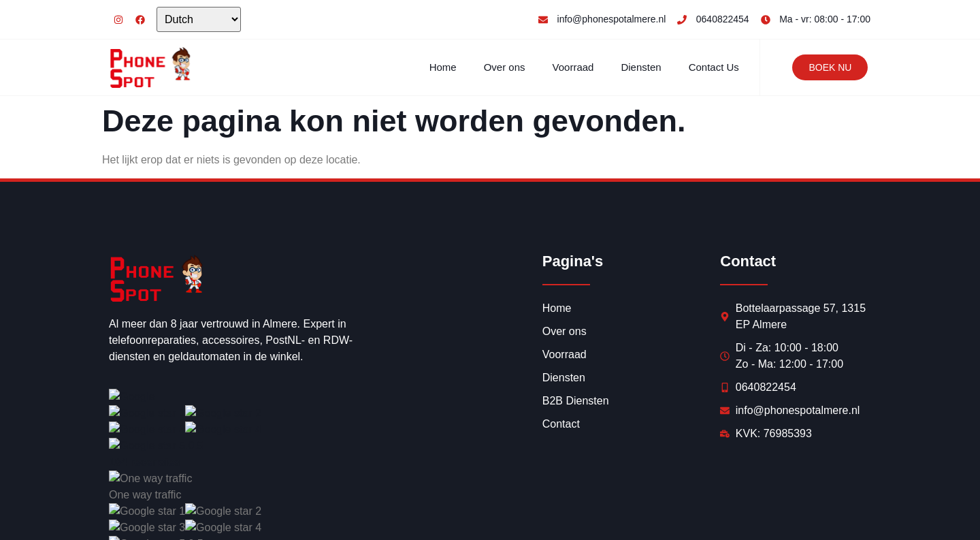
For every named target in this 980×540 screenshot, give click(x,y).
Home (443, 67)
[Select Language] (199, 19)
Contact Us (714, 67)
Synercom (303, 514)
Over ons (505, 67)
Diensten (641, 67)
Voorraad (573, 67)
